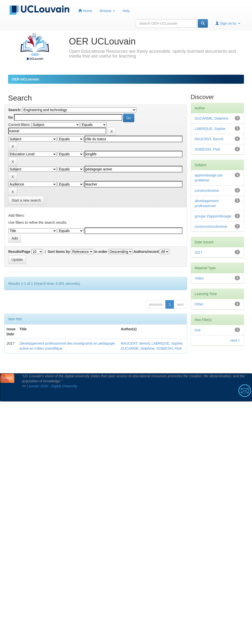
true (198, 330)
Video (199, 278)
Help (126, 11)
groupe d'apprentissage (213, 216)
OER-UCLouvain (25, 79)
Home (85, 11)
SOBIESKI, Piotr (169, 348)
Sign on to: (228, 23)
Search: (15, 110)
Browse (107, 11)
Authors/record (146, 252)
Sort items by (59, 252)
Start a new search (26, 200)
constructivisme (207, 191)
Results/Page (19, 252)
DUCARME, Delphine (138, 348)
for (11, 117)
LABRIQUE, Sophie (167, 343)
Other (199, 304)
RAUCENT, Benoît (135, 343)
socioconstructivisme (211, 226)
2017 (199, 252)
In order (101, 252)
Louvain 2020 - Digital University (52, 386)
